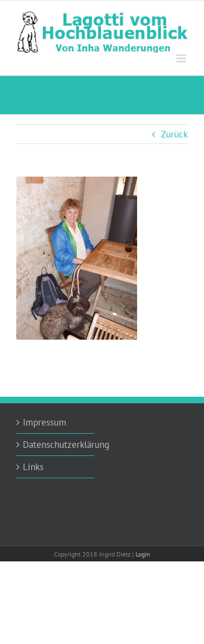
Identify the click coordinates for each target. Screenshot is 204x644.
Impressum (45, 422)
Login (143, 554)
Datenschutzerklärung (56, 445)
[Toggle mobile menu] (182, 58)
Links (33, 467)
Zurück (174, 134)
